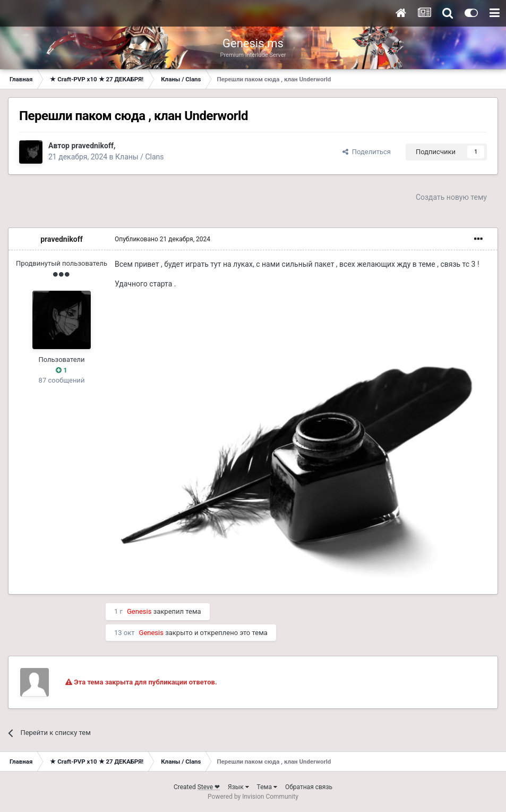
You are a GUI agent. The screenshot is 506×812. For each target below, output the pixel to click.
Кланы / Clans (139, 157)
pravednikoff (92, 146)
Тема (267, 787)
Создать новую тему (451, 197)
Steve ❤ (209, 787)
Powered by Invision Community (253, 797)
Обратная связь (309, 787)
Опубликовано (162, 239)
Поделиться (367, 152)
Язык (238, 787)
